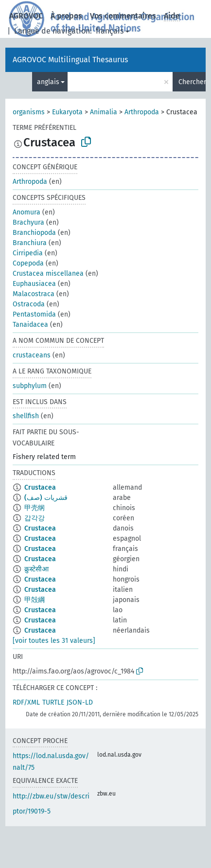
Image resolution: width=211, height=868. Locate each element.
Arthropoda (142, 112)
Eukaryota (67, 112)
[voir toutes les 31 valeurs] (54, 641)
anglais (48, 82)
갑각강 (35, 518)
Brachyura (28, 222)
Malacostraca (34, 294)
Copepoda (28, 263)
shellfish (26, 416)
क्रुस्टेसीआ (36, 569)
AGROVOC (26, 16)
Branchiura (30, 243)
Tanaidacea (30, 325)
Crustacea (40, 487)
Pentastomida (34, 314)
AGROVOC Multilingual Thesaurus (70, 60)
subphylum (30, 386)
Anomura (26, 212)
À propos (66, 16)
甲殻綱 (35, 600)
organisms (29, 112)
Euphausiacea (34, 284)
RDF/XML (26, 702)
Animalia (104, 112)
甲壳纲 (35, 508)
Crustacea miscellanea (48, 274)
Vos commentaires (123, 16)
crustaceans (32, 355)
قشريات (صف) (46, 498)
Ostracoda (29, 304)
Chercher (192, 82)
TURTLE (53, 702)
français (110, 31)
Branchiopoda (34, 233)
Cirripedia (28, 253)
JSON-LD (80, 702)
